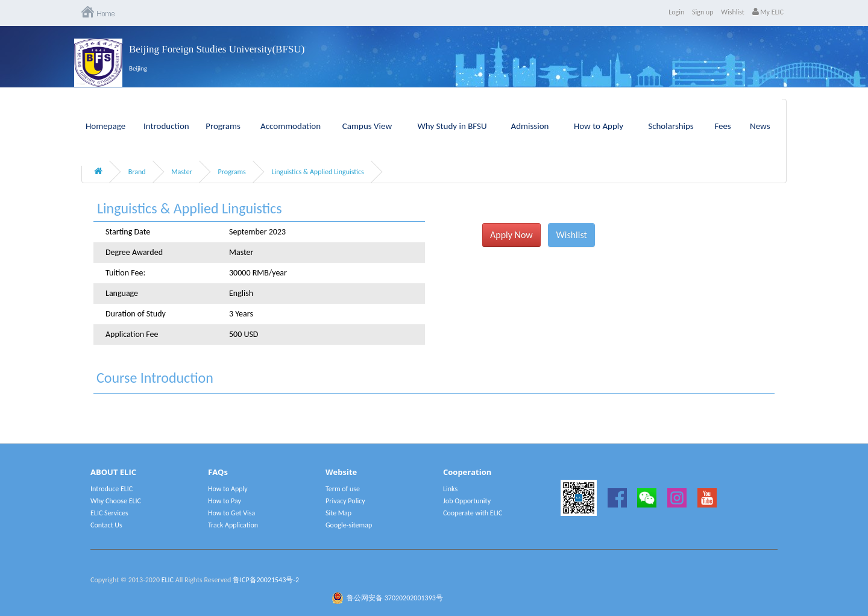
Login (676, 12)
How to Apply (599, 126)
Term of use (343, 489)
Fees (722, 126)
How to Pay (225, 501)
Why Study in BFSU (452, 126)
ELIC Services (109, 513)
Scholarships (671, 126)
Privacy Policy (345, 501)
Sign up (703, 12)
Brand (137, 172)
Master (182, 172)
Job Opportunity (467, 501)
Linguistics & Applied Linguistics (317, 172)
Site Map (338, 513)
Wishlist (733, 12)
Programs (223, 126)
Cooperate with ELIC (473, 513)
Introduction (166, 126)
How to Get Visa (231, 513)
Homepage (105, 126)
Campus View (367, 126)
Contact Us (106, 525)
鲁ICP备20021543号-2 (266, 580)
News (760, 126)
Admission (530, 126)
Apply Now (511, 235)
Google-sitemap (349, 525)
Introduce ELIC (112, 489)
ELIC (168, 580)
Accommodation (291, 126)
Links (450, 489)
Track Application (233, 525)
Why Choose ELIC (116, 501)
